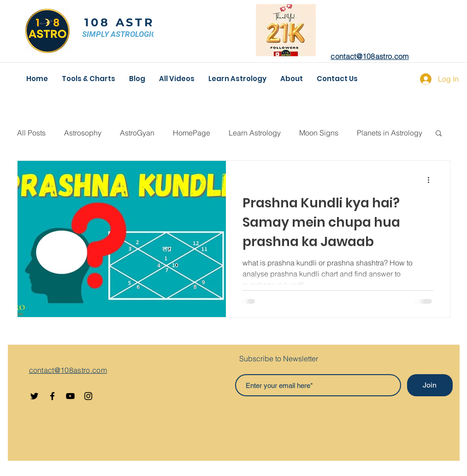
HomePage (192, 133)
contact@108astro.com (369, 56)
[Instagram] (88, 396)
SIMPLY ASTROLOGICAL (124, 34)
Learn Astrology (255, 133)
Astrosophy (83, 133)
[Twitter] (34, 396)
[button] (439, 134)
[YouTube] (70, 396)
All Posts (31, 133)
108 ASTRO (125, 22)
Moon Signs (319, 133)
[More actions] (432, 180)
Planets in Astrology (390, 133)
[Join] (430, 385)
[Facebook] (52, 396)
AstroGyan (137, 133)
